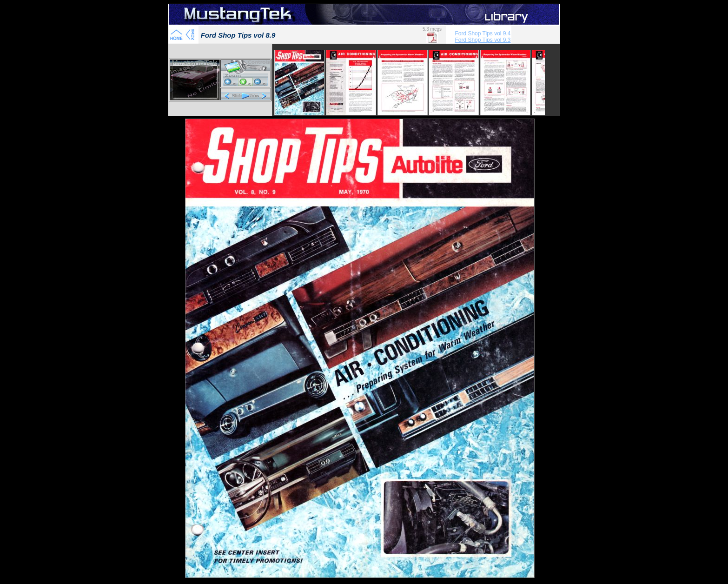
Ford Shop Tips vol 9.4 (483, 33)
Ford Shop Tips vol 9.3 (483, 40)
